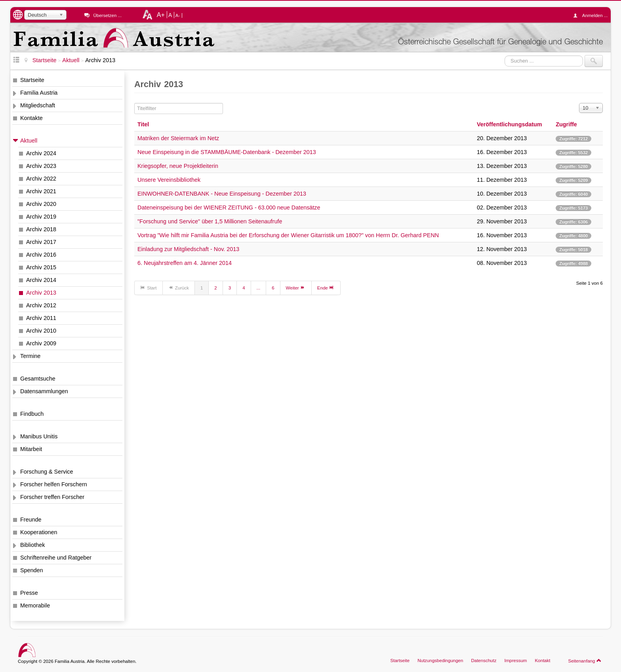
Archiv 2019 (41, 217)
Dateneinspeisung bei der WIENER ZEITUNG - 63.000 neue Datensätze (229, 208)
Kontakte (31, 118)
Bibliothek (32, 545)
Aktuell (29, 141)
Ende (326, 287)
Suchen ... (505, 55)
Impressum (515, 661)
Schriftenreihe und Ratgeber (56, 558)
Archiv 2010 (41, 331)
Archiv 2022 (41, 179)
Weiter (296, 287)
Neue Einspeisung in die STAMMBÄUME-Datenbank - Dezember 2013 (227, 152)
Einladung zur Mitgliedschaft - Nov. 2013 (188, 249)
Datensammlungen (44, 391)
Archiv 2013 (41, 293)
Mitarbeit (31, 449)
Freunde (31, 520)
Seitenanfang (585, 661)
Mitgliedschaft (38, 105)
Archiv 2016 (41, 255)
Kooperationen (39, 532)
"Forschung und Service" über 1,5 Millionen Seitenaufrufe (210, 221)
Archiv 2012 (41, 305)
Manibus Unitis (39, 436)
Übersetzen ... (107, 15)
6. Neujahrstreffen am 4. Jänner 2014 (185, 263)
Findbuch (32, 414)
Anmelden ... (592, 15)
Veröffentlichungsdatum (510, 124)
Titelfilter (134, 103)
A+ (161, 15)
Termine (30, 356)
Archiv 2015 (41, 267)
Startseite (32, 80)
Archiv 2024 (41, 153)
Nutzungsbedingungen (440, 661)
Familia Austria (39, 93)
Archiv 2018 (41, 229)
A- (178, 15)
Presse (29, 593)
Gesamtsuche (38, 379)
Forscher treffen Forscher (52, 497)
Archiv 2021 (41, 191)
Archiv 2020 (41, 204)
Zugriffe (566, 124)
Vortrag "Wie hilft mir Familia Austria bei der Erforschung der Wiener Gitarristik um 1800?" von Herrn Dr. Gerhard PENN (288, 235)
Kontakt (542, 661)
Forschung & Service (47, 472)
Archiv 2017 (41, 242)
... (259, 288)
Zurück (179, 287)
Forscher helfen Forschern (54, 484)
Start (149, 287)
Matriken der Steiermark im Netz (178, 138)
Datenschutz (484, 661)
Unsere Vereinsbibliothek (169, 180)
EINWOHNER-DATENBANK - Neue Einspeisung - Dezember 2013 (222, 194)
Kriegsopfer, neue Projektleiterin (178, 166)
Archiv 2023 (41, 166)
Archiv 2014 (41, 280)
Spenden (32, 570)
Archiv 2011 (41, 318)
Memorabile (35, 605)
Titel (143, 124)
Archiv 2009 (41, 343)
